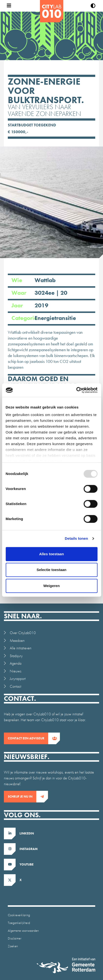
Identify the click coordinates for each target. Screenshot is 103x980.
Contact (15, 686)
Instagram (29, 849)
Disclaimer (15, 938)
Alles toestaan (52, 554)
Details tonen (76, 538)
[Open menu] (8, 6)
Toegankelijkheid (19, 923)
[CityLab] (52, 11)
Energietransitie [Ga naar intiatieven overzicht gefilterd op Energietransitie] (55, 318)
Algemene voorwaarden (23, 931)
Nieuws (15, 671)
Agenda (16, 663)
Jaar (46, 305)
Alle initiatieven (21, 648)
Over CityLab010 (23, 633)
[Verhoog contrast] (93, 6)
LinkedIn (27, 833)
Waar (46, 293)
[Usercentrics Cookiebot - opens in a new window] (76, 390)
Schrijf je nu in (22, 797)
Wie (46, 280)
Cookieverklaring (19, 915)
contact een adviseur (28, 738)
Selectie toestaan (51, 570)
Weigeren (51, 586)
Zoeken (13, 946)
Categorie (46, 318)
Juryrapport (18, 679)
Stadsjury (16, 656)
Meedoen (17, 641)
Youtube (27, 864)
